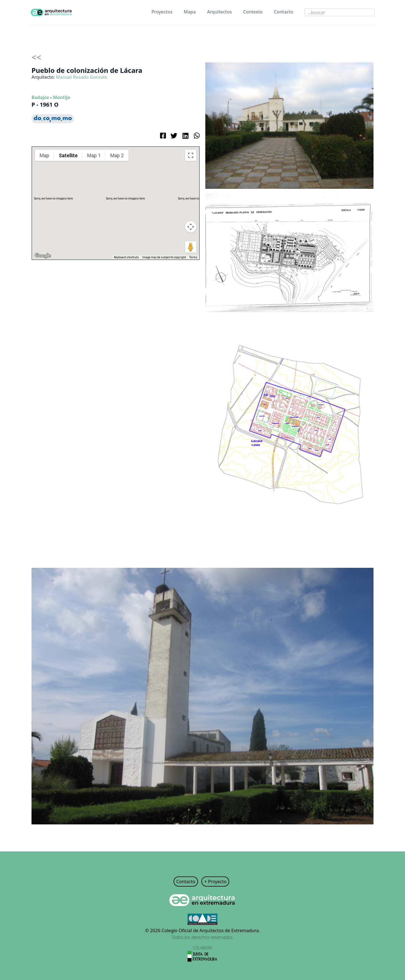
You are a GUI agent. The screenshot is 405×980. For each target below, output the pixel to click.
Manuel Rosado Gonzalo (82, 77)
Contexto (253, 12)
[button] (116, 198)
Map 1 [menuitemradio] (94, 155)
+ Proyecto (215, 882)
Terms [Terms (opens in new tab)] (193, 257)
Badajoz (40, 97)
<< (36, 57)
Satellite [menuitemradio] (68, 155)
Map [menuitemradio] (44, 155)
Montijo (62, 97)
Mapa (190, 12)
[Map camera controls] (191, 227)
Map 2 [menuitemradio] (117, 155)
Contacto (284, 12)
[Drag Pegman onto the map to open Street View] (191, 247)
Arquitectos (219, 12)
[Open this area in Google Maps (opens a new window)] (43, 256)
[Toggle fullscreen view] (191, 155)
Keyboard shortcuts (126, 257)
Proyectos (162, 12)
